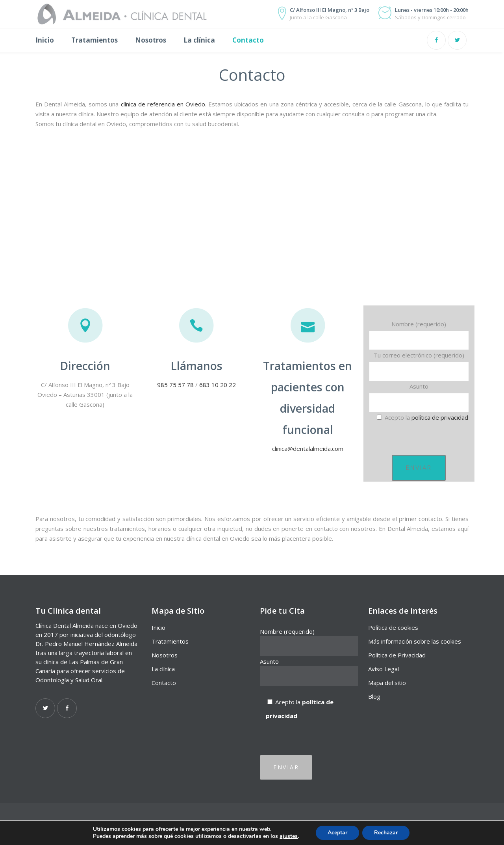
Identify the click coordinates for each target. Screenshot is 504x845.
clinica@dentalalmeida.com (308, 449)
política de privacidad (440, 417)
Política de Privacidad (397, 655)
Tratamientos (170, 641)
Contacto (164, 683)
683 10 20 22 (218, 385)
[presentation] (429, 439)
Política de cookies (393, 627)
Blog (374, 696)
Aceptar (337, 833)
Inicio (158, 627)
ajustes (289, 836)
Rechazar (386, 833)
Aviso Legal (384, 669)
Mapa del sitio (387, 683)
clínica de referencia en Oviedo (163, 104)
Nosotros (165, 655)
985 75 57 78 (175, 385)
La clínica (163, 669)
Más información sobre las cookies (415, 641)
